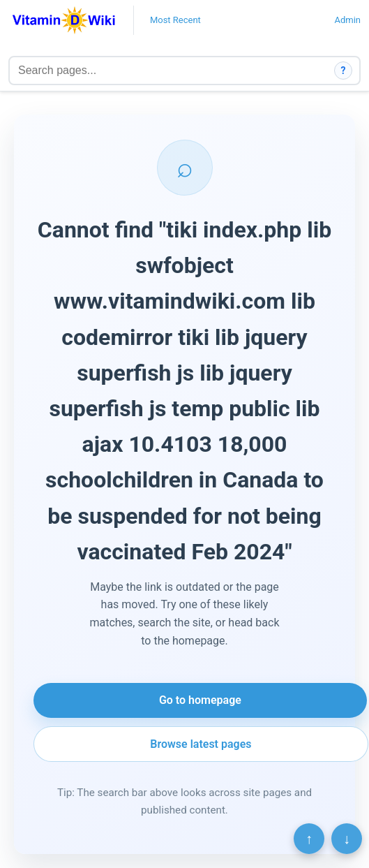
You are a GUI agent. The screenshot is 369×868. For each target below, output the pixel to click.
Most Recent (175, 20)
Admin (347, 20)
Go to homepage (200, 700)
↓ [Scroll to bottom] (347, 839)
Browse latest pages (201, 744)
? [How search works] (344, 71)
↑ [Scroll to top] (309, 839)
